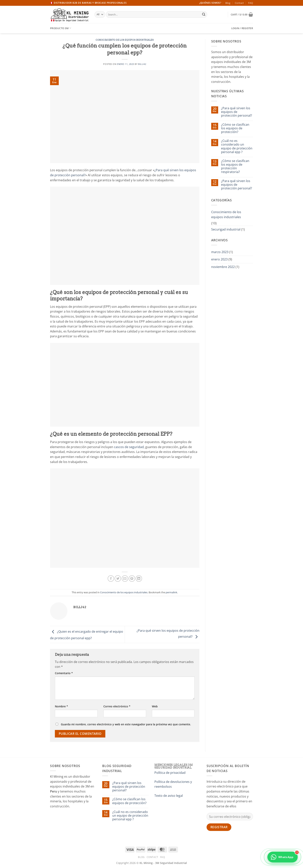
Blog (228, 3)
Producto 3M (61, 28)
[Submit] (204, 14)
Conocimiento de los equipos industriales (125, 40)
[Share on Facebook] (111, 579)
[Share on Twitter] (118, 579)
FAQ (251, 3)
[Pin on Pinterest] (132, 579)
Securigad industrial (226, 229)
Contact (239, 3)
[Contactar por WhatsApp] (282, 859)
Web (155, 706)
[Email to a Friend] (125, 579)
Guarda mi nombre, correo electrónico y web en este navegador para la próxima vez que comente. (126, 724)
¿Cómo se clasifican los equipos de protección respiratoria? (235, 167)
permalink (171, 592)
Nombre (61, 706)
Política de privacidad (170, 773)
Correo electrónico (117, 706)
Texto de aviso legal (169, 796)
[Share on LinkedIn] (139, 579)
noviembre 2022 (223, 267)
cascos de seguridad (129, 447)
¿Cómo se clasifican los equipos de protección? (235, 128)
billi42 (142, 64)
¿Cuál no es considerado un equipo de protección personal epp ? (237, 146)
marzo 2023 (220, 252)
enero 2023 (219, 259)
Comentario (64, 673)
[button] (242, 14)
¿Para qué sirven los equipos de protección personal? (237, 112)
